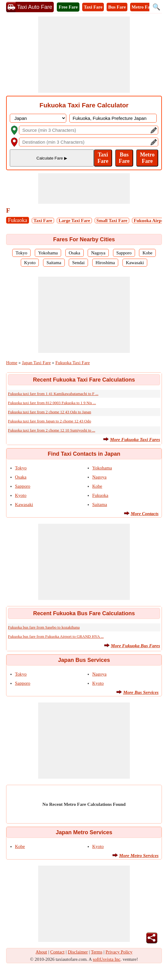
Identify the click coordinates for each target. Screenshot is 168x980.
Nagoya (98, 253)
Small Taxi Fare (112, 221)
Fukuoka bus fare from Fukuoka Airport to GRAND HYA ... (56, 636)
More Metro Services (139, 856)
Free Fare (68, 7)
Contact (58, 952)
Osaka (75, 253)
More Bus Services (141, 692)
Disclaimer (78, 952)
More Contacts (145, 514)
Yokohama (48, 253)
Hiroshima (105, 263)
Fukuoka (18, 220)
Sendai (78, 263)
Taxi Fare (93, 7)
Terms (97, 952)
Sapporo (124, 253)
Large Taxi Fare (74, 221)
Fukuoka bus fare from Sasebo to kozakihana (44, 627)
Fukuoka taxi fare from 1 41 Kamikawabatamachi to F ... (53, 394)
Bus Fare (117, 7)
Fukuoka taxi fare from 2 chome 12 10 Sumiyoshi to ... (52, 430)
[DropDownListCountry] (38, 118)
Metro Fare (143, 7)
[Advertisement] (84, 55)
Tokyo (21, 253)
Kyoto (30, 263)
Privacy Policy (119, 952)
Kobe (147, 253)
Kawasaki (135, 263)
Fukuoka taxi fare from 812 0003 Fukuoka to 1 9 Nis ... (52, 403)
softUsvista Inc (107, 959)
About (42, 952)
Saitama (54, 263)
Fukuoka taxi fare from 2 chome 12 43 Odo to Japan (49, 412)
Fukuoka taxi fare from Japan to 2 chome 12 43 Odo (49, 421)
